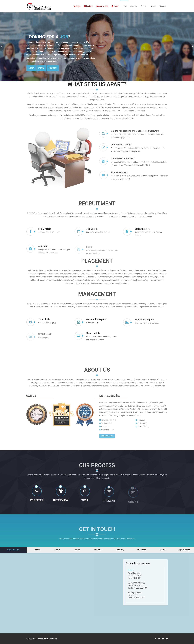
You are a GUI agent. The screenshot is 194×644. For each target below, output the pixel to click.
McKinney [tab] (120, 550)
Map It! (131, 570)
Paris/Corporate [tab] (13, 550)
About (154, 6)
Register (88, 6)
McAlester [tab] (98, 550)
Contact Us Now (109, 436)
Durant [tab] (77, 550)
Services (144, 6)
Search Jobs (102, 6)
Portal (115, 6)
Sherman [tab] (163, 550)
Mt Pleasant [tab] (142, 550)
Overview (134, 6)
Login (77, 6)
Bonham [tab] (37, 550)
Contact (163, 6)
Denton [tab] (58, 550)
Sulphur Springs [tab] (184, 550)
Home (124, 6)
